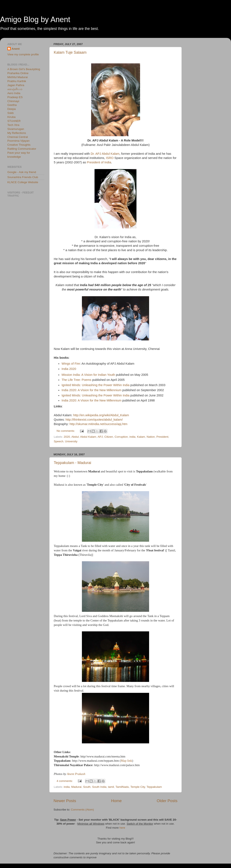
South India (99, 787)
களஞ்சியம (15, 89)
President (162, 437)
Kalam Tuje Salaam (70, 52)
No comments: (66, 431)
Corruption (121, 437)
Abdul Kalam (88, 437)
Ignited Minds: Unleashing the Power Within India (95, 385)
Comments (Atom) (83, 810)
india (132, 437)
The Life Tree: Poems (76, 380)
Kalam (141, 437)
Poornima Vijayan (18, 141)
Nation (151, 437)
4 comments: (65, 781)
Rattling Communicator (22, 149)
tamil (111, 787)
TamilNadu (122, 787)
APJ (100, 437)
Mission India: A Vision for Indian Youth (88, 375)
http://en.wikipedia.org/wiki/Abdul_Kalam (101, 415)
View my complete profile (23, 54)
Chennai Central (18, 137)
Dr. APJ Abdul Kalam (105, 154)
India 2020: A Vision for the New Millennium (91, 390)
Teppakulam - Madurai (72, 463)
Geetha (12, 105)
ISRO (110, 158)
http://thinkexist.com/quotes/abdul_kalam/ (94, 420)
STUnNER (14, 121)
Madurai (76, 787)
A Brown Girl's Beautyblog (24, 69)
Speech (59, 441)
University (71, 441)
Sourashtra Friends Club (23, 177)
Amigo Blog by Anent (35, 19)
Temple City (138, 787)
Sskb (10, 113)
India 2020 (69, 369)
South (87, 787)
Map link (126, 761)
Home (116, 801)
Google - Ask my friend (22, 172)
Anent (16, 49)
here (122, 828)
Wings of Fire (71, 364)
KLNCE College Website (23, 182)
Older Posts (167, 801)
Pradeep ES (15, 97)
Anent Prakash (76, 774)
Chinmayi (13, 101)
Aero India (14, 93)
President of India (99, 162)
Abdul (75, 437)
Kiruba (11, 117)
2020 (67, 437)
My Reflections (17, 133)
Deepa (12, 109)
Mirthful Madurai (18, 77)
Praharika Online (18, 73)
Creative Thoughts (19, 145)
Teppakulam (154, 787)
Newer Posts (65, 801)
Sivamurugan (16, 129)
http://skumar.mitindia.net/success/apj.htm (98, 424)
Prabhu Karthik (17, 81)
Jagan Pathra (16, 85)
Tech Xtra (13, 125)
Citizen (109, 437)
